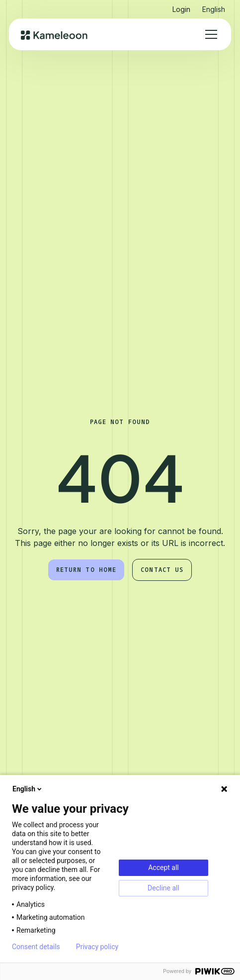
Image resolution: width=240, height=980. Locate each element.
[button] (214, 7)
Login (181, 9)
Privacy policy (97, 947)
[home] (54, 34)
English (28, 789)
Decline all (163, 888)
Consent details (36, 947)
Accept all (163, 868)
